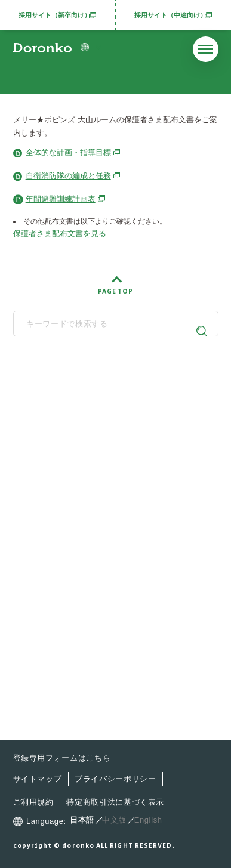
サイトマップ (38, 779)
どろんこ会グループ (111, 387)
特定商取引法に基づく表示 (115, 802)
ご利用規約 (33, 802)
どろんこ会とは (62, 479)
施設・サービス (62, 525)
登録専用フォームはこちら (62, 758)
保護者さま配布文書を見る (60, 234)
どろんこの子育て (67, 503)
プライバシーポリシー (115, 779)
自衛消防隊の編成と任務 (73, 176)
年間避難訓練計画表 (66, 199)
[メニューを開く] (206, 49)
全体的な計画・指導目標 (73, 152)
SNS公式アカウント (111, 448)
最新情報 (49, 549)
